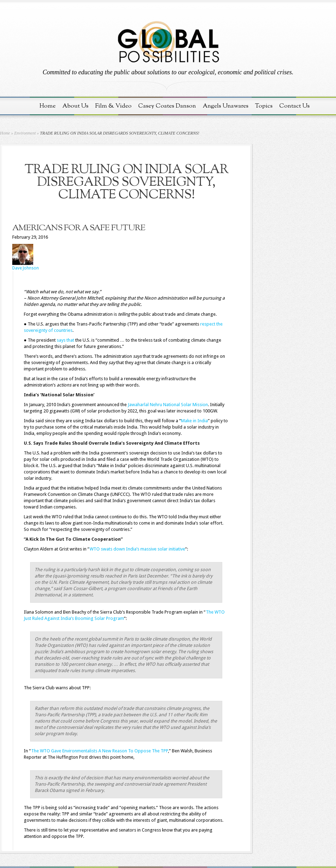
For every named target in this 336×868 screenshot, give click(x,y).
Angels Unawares (226, 106)
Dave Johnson (26, 268)
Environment (25, 133)
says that (65, 340)
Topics (264, 106)
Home (48, 106)
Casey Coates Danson (167, 106)
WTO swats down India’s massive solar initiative (137, 549)
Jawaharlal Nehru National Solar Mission (168, 405)
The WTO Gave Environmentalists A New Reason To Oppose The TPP (100, 751)
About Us (75, 106)
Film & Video (113, 106)
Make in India (194, 421)
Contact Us (295, 106)
